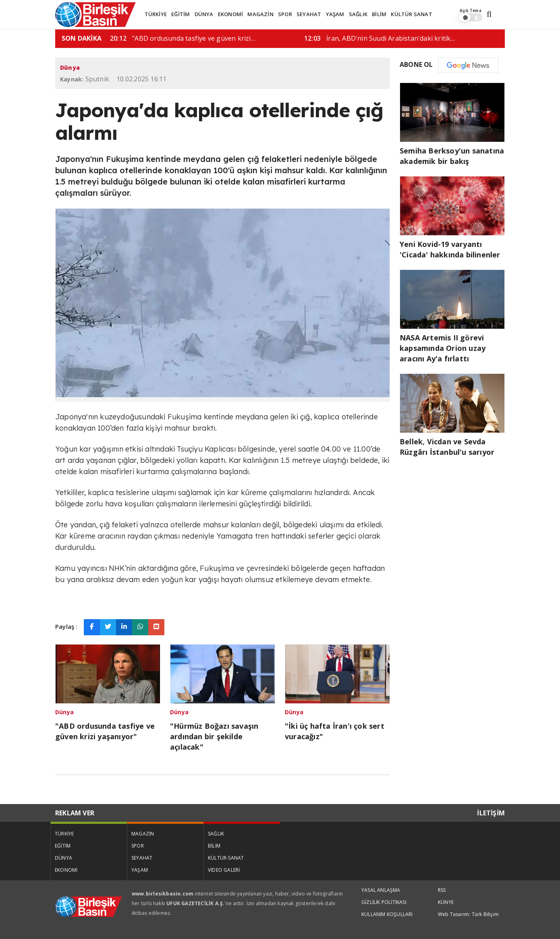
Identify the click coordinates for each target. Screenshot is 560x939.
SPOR (285, 14)
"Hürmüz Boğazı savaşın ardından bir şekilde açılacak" (214, 736)
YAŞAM (335, 14)
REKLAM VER (75, 813)
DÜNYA (204, 14)
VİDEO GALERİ (224, 870)
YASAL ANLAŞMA (381, 890)
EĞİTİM (180, 14)
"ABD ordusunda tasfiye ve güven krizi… (347, 38)
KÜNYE (446, 902)
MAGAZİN (260, 14)
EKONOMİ (230, 14)
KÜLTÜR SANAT (411, 14)
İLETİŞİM (491, 813)
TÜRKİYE (156, 14)
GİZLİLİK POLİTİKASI (384, 902)
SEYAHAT (309, 14)
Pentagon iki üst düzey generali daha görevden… (167, 38)
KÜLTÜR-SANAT (226, 858)
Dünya (70, 67)
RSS (442, 890)
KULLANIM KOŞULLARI (387, 914)
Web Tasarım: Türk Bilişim (468, 914)
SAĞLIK (358, 14)
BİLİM (379, 14)
